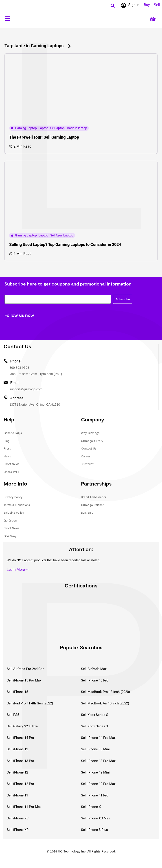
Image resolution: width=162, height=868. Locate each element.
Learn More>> (18, 570)
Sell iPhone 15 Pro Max (24, 680)
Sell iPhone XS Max (95, 818)
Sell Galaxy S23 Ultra (22, 726)
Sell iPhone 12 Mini (95, 772)
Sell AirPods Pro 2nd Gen (25, 669)
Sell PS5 (13, 715)
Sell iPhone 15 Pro (95, 680)
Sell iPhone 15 (17, 692)
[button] (113, 6)
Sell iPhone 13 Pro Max (98, 761)
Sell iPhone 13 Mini (95, 749)
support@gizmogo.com (26, 389)
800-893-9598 (19, 368)
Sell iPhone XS (18, 818)
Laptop (43, 128)
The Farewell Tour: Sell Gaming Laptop (44, 137)
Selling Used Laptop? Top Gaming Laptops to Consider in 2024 (65, 244)
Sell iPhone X (91, 807)
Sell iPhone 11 (17, 795)
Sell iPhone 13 (17, 749)
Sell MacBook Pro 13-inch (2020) (105, 692)
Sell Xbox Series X (95, 726)
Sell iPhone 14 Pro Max (98, 738)
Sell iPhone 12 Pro (20, 784)
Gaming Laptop (26, 128)
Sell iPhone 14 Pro (20, 738)
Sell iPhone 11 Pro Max (24, 807)
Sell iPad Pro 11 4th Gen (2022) (30, 703)
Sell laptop (57, 128)
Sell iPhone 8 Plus (94, 830)
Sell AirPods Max (94, 669)
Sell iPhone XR (18, 830)
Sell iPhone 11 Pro (95, 795)
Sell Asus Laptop (62, 235)
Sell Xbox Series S (95, 715)
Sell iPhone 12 (17, 772)
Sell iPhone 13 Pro (20, 761)
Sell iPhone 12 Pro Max (98, 784)
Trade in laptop (77, 128)
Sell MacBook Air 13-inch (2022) (105, 703)
